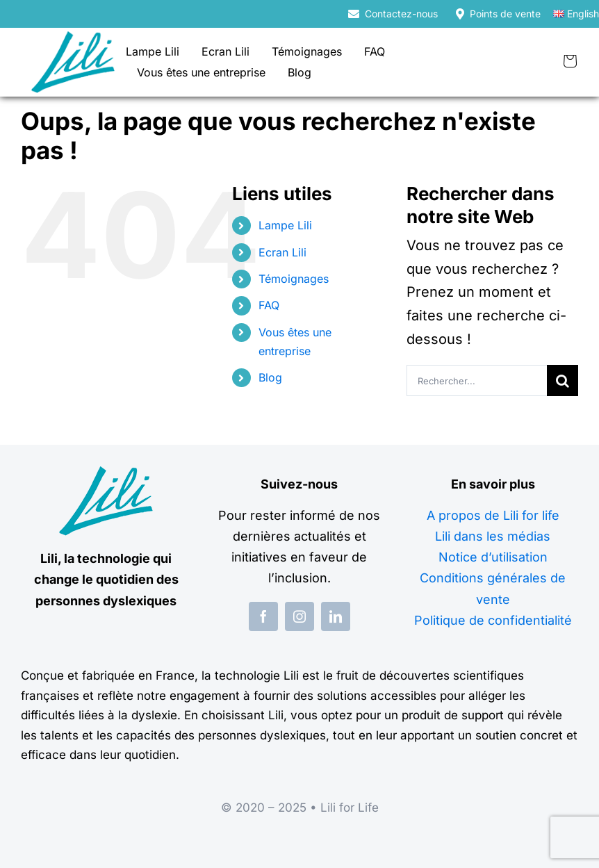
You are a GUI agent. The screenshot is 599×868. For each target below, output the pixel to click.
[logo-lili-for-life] (73, 38)
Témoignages (294, 279)
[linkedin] (336, 616)
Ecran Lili (282, 252)
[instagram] (299, 616)
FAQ (269, 305)
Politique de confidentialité (493, 620)
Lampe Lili (285, 225)
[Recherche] (563, 380)
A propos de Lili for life (493, 515)
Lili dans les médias (493, 536)
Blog (270, 377)
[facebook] (263, 616)
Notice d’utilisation (493, 557)
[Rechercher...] (477, 380)
